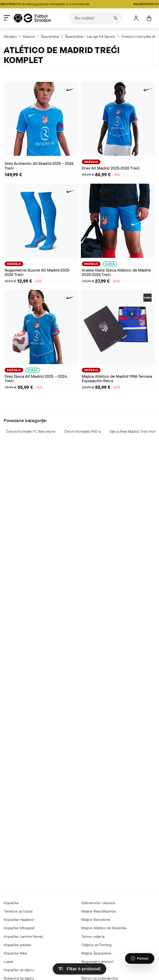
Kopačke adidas (17, 945)
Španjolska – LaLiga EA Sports (90, 36)
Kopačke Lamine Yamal (23, 936)
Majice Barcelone (96, 919)
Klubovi (29, 36)
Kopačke (11, 903)
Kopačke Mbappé (19, 928)
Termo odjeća (93, 936)
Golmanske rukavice (98, 903)
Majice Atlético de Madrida (104, 928)
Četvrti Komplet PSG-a (83, 431)
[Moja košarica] (149, 18)
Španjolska (50, 36)
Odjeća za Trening (96, 945)
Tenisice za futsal (18, 911)
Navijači (10, 36)
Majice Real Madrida (99, 911)
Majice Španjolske (96, 953)
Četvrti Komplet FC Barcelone (31, 431)
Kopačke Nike (15, 953)
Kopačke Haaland (19, 919)
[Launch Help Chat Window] (140, 958)
